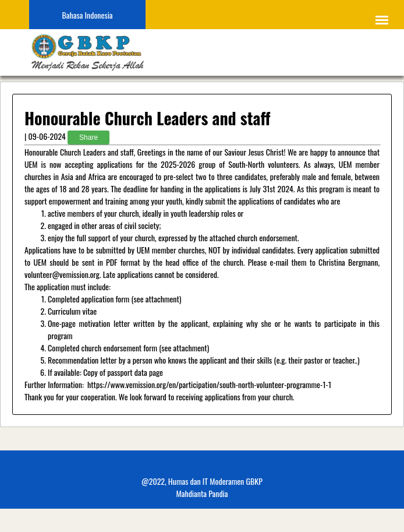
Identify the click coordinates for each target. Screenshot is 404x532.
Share (88, 138)
